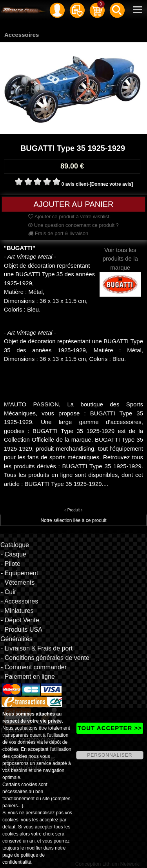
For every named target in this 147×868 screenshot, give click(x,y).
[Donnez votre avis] (112, 184)
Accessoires (22, 35)
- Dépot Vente (20, 620)
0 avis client (75, 184)
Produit (74, 510)
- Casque (14, 554)
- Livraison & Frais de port (37, 648)
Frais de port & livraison (58, 233)
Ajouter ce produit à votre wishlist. (69, 217)
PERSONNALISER (110, 755)
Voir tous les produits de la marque (121, 267)
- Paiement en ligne (28, 677)
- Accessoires (19, 601)
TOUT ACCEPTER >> (110, 728)
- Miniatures (17, 611)
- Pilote (11, 564)
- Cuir (8, 592)
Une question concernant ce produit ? (73, 225)
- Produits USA (22, 630)
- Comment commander (34, 667)
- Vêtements (18, 583)
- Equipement (19, 573)
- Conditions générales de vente (45, 658)
